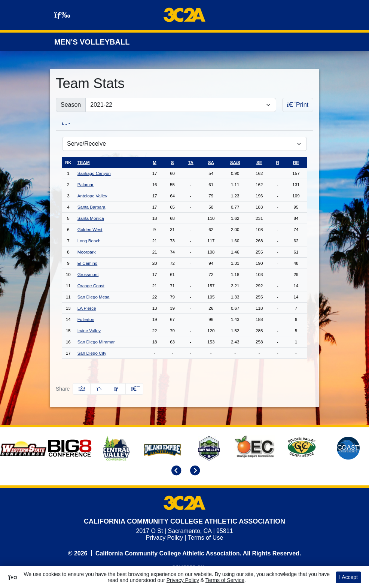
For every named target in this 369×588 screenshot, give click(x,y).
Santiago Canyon (94, 173)
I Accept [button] (348, 577)
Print (298, 105)
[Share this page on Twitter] (99, 389)
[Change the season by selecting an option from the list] (181, 105)
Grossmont (88, 274)
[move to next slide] (194, 471)
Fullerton (86, 319)
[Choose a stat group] (184, 143)
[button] (134, 389)
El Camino (87, 263)
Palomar (86, 184)
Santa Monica (91, 218)
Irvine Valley (89, 330)
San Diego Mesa (94, 296)
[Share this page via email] (117, 389)
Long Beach (89, 240)
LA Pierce (87, 308)
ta (191, 162)
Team (84, 162)
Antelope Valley (92, 195)
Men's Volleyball (92, 42)
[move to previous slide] (175, 471)
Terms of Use (205, 537)
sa (211, 162)
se (259, 162)
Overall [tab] (69, 123)
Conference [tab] (106, 123)
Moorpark (87, 251)
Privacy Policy (165, 537)
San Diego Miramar (96, 341)
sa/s (235, 162)
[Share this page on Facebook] (82, 389)
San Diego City (92, 353)
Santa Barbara (92, 207)
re (296, 162)
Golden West (90, 229)
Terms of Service (225, 580)
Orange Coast (91, 285)
